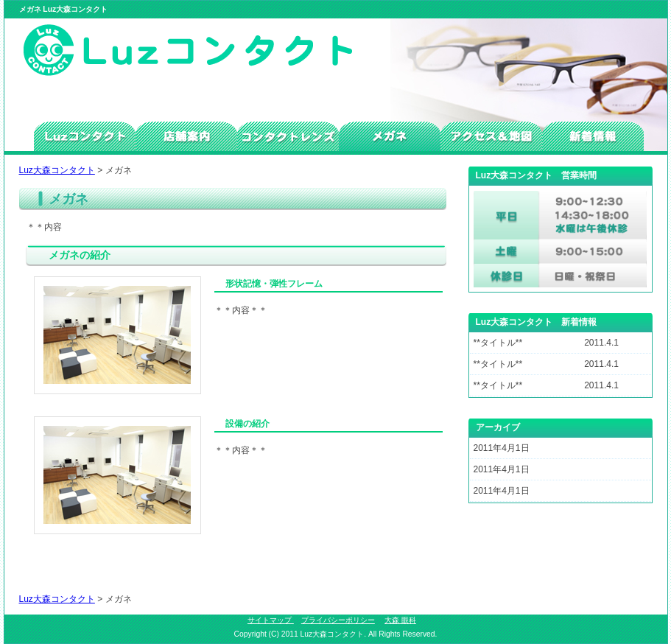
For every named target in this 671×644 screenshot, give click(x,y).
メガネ (390, 136)
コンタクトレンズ (288, 136)
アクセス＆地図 (491, 136)
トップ (85, 136)
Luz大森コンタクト (57, 170)
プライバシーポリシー (338, 620)
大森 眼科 (400, 620)
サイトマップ (271, 620)
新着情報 (593, 136)
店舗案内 (186, 136)
